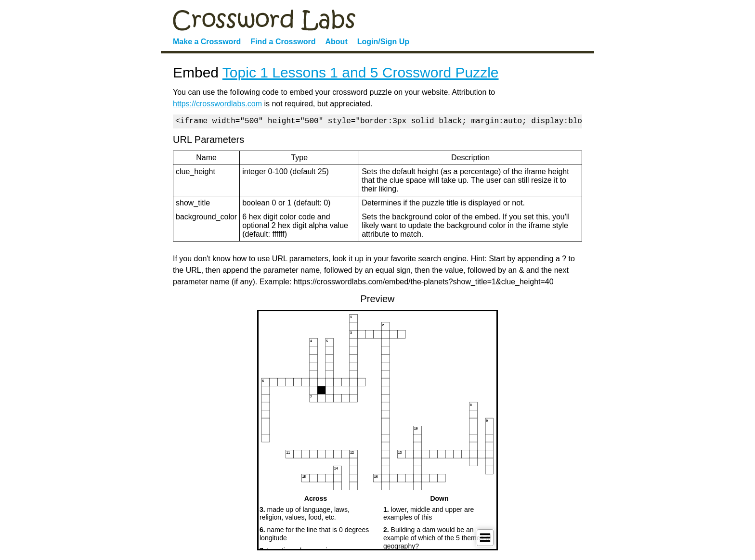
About (337, 42)
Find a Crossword (283, 42)
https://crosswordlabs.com (217, 104)
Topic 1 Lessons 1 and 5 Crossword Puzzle (361, 72)
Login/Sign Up (383, 42)
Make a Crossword (207, 42)
